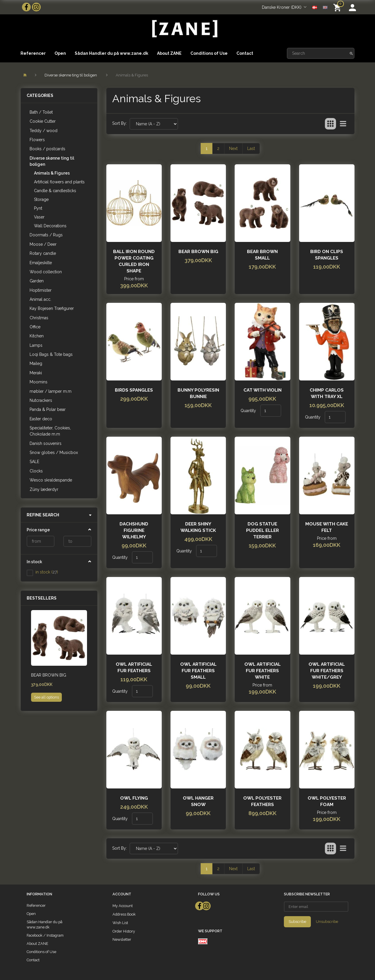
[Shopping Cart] (338, 7)
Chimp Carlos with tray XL (327, 393)
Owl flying (134, 798)
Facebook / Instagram (45, 935)
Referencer (33, 53)
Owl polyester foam (327, 801)
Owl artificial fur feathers (134, 667)
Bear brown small (262, 255)
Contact (245, 53)
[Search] (351, 53)
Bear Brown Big (49, 675)
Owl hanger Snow (198, 801)
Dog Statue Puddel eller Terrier (262, 530)
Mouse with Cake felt (327, 527)
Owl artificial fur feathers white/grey (327, 671)
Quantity (249, 411)
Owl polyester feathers (262, 801)
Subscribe (297, 922)
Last (251, 148)
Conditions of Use (209, 53)
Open (60, 53)
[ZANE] (184, 29)
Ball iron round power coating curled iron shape (134, 261)
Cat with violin (262, 390)
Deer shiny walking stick (198, 527)
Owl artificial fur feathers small (198, 671)
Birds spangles (134, 390)
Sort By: (120, 123)
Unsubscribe (327, 922)
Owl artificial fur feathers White (262, 671)
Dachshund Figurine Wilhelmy (134, 530)
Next (233, 148)
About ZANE (169, 53)
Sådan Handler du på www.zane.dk (111, 53)
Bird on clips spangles (327, 255)
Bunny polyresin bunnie (198, 393)
